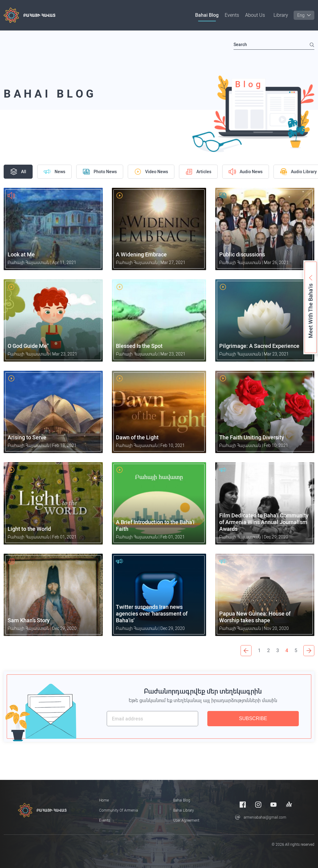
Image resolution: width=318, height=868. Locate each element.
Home (104, 800)
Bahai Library (184, 810)
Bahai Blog (207, 15)
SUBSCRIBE (253, 718)
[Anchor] (289, 804)
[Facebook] (243, 804)
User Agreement (186, 820)
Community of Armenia (118, 810)
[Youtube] (273, 804)
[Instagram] (258, 804)
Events (232, 15)
